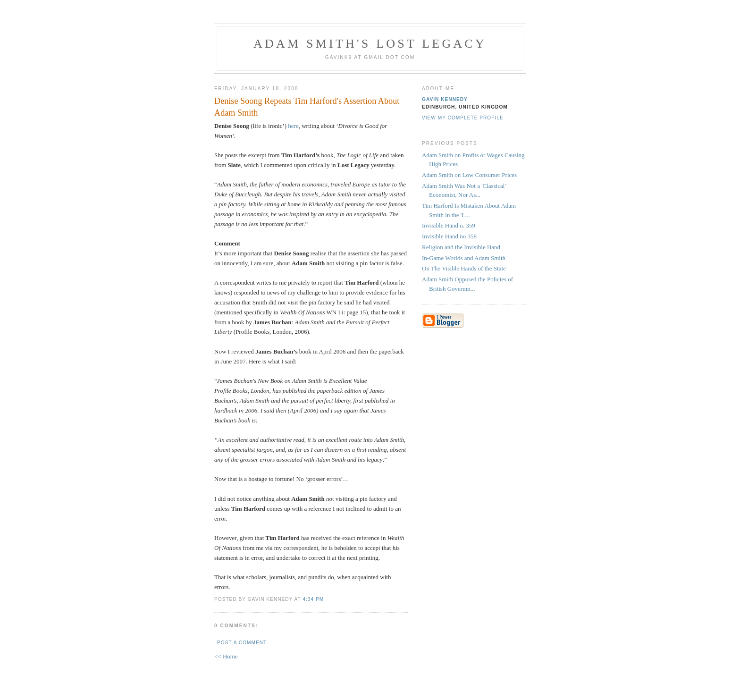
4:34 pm (313, 599)
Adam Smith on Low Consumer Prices (469, 175)
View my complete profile (463, 118)
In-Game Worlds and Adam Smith (464, 258)
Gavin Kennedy (445, 99)
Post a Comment (242, 643)
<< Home (226, 656)
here (293, 126)
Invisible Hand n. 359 (449, 225)
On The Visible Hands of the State (464, 268)
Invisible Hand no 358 (449, 236)
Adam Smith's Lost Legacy (370, 44)
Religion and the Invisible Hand (461, 247)
